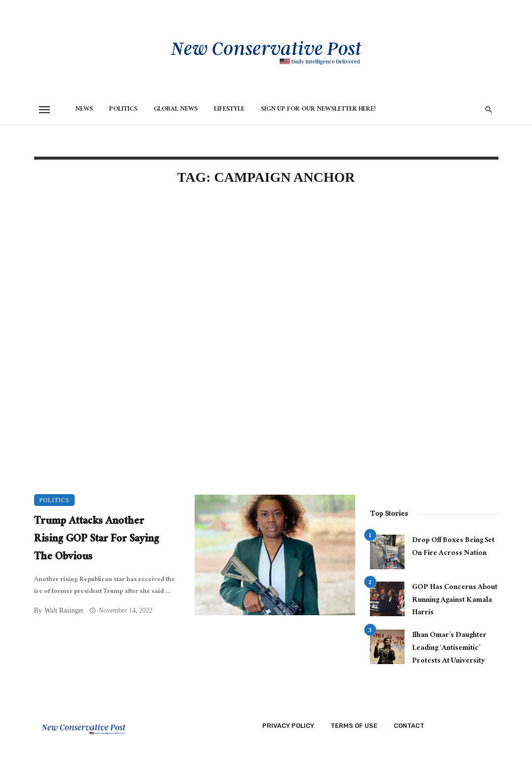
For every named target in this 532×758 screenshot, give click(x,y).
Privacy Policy (288, 726)
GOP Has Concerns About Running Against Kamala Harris (455, 601)
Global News (176, 110)
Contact (409, 726)
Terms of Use (354, 726)
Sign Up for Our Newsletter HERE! (318, 110)
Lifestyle (229, 110)
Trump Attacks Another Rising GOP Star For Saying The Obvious (97, 540)
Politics (123, 110)
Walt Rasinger (64, 611)
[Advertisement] (195, 279)
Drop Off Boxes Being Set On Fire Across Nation (453, 547)
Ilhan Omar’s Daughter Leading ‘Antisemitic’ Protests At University (449, 649)
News (84, 110)
